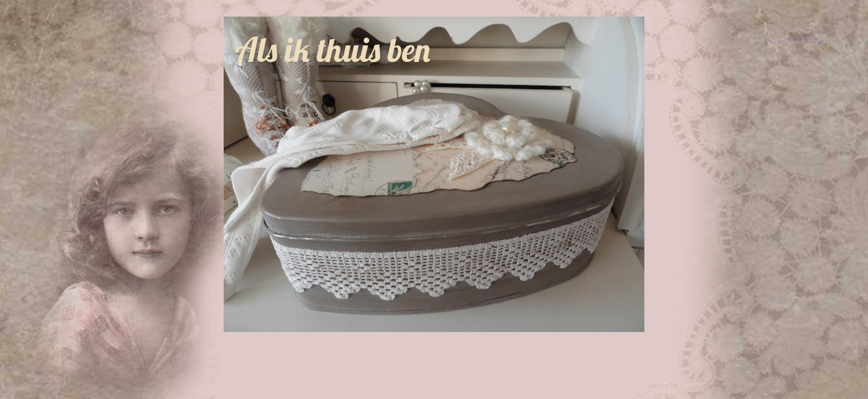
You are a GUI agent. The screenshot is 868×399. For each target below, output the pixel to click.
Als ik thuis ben (332, 50)
